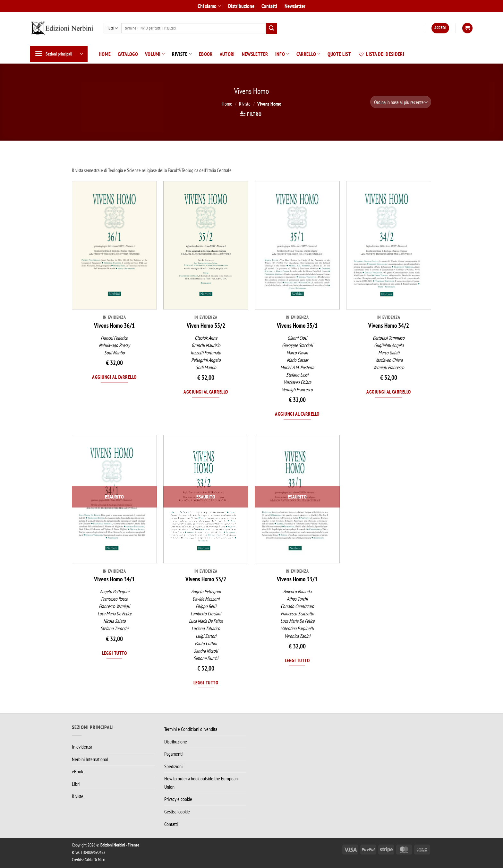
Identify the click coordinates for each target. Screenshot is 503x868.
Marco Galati (389, 353)
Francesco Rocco (115, 599)
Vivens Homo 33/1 (297, 579)
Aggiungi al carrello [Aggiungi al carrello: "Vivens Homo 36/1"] (114, 377)
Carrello (308, 54)
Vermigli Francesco (297, 390)
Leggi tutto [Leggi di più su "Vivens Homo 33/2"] (206, 682)
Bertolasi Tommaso (389, 338)
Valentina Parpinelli (297, 628)
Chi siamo (209, 6)
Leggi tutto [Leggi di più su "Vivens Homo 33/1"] (297, 660)
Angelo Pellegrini (115, 591)
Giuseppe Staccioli (297, 345)
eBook (206, 54)
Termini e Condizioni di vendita (191, 729)
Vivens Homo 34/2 (389, 325)
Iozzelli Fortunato (206, 353)
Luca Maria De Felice (115, 614)
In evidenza (82, 747)
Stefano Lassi (297, 375)
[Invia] (271, 28)
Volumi (155, 54)
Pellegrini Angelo (206, 360)
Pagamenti (173, 754)
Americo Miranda (297, 591)
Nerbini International (90, 759)
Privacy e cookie (178, 799)
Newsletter (295, 6)
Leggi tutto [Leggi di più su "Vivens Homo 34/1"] (114, 653)
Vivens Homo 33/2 (206, 579)
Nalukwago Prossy (114, 345)
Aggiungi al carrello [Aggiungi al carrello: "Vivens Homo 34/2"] (388, 392)
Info (282, 54)
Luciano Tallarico (206, 628)
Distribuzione (241, 6)
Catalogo (128, 54)
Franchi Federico (114, 338)
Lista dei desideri (381, 54)
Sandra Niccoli (206, 651)
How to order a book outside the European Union (201, 783)
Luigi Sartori (206, 636)
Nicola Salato (115, 621)
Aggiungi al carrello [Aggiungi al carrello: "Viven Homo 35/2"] (206, 392)
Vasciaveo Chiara (297, 382)
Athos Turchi (297, 599)
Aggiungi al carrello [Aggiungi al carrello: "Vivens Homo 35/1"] (297, 414)
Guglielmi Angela (389, 345)
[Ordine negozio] (401, 102)
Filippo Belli (206, 606)
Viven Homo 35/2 (206, 325)
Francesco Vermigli (114, 606)
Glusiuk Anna (206, 338)
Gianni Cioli (297, 338)
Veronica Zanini (297, 636)
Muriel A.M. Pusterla (297, 367)
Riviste (182, 54)
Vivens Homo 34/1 (114, 579)
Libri (76, 784)
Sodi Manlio (115, 353)
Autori (227, 54)
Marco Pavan (297, 353)
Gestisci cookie (177, 812)
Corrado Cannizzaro (297, 606)
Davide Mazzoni (206, 599)
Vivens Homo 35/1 (297, 325)
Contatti (269, 6)
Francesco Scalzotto (297, 614)
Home (105, 54)
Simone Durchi (206, 658)
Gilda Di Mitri (95, 859)
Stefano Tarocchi (114, 628)
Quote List (339, 54)
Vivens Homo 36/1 (114, 325)
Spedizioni (173, 766)
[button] (440, 28)
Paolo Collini (206, 643)
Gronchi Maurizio (206, 345)
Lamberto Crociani (206, 614)
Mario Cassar (297, 360)
